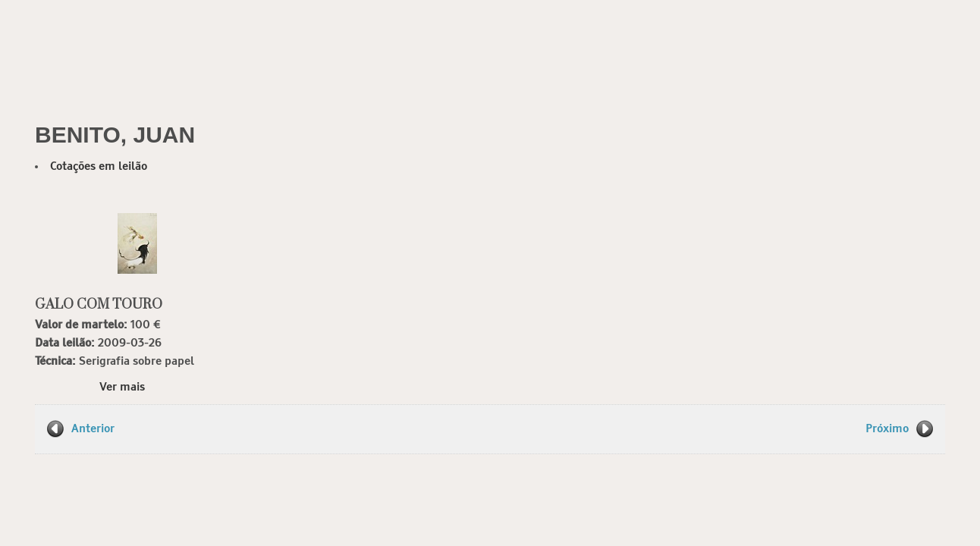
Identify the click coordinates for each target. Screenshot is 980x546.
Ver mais (122, 387)
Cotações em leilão (99, 166)
